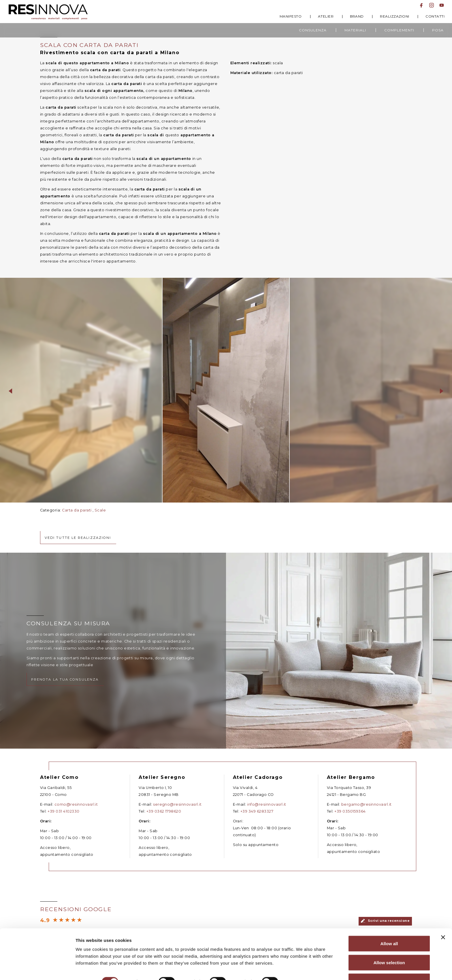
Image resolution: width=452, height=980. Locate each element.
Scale (100, 511)
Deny (389, 965)
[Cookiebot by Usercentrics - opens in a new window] (37, 969)
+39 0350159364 (350, 817)
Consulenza (313, 30)
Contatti (435, 16)
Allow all (389, 927)
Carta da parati (77, 511)
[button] (10, 390)
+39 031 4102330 (63, 817)
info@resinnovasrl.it (267, 810)
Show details (303, 965)
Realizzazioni (394, 16)
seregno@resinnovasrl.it (177, 810)
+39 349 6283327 (257, 816)
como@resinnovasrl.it (76, 810)
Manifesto (291, 16)
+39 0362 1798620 (164, 817)
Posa (438, 30)
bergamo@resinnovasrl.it (367, 810)
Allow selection (389, 946)
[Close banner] (443, 921)
